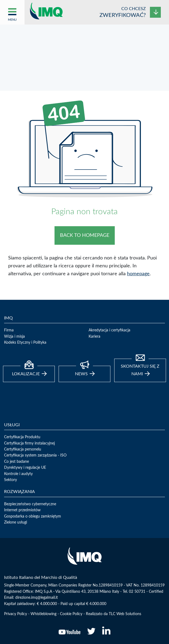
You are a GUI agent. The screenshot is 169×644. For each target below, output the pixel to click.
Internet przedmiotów (22, 510)
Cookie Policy (71, 614)
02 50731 (137, 592)
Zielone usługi (16, 522)
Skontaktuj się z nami (140, 367)
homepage (138, 274)
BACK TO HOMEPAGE (85, 235)
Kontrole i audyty (18, 474)
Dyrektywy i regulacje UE (25, 468)
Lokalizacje (29, 371)
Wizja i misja (14, 337)
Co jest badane (16, 462)
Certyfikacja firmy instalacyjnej (29, 443)
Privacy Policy (16, 614)
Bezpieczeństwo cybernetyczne (30, 504)
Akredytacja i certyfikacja (109, 330)
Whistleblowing (43, 614)
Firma (9, 330)
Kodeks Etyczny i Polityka (25, 343)
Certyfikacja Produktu (22, 437)
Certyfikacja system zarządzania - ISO (35, 455)
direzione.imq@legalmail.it (37, 598)
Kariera (94, 337)
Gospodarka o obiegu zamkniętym (33, 516)
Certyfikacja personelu (23, 449)
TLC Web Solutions (125, 614)
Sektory (10, 480)
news (85, 371)
